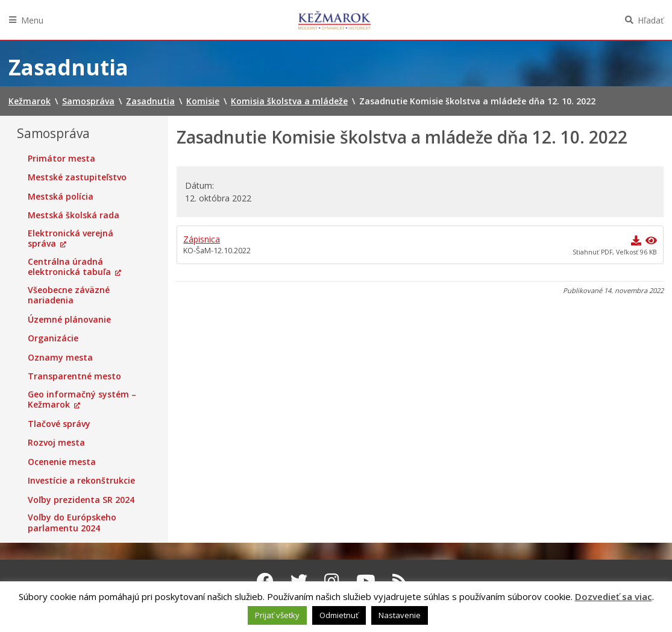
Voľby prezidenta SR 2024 (81, 500)
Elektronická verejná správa (71, 239)
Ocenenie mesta (62, 462)
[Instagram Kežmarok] (332, 581)
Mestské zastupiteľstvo (77, 177)
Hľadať (651, 20)
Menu (32, 20)
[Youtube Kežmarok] (366, 581)
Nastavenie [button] (400, 615)
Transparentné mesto (74, 376)
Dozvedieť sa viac (614, 596)
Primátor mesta (61, 159)
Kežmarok (334, 20)
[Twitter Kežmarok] (299, 581)
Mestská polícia (61, 197)
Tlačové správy (59, 424)
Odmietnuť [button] (339, 615)
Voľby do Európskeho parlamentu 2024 (72, 523)
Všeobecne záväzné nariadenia (69, 295)
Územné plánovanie (69, 320)
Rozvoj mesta (56, 443)
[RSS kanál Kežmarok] (400, 581)
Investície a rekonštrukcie (81, 481)
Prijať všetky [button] (277, 615)
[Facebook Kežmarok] (265, 581)
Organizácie (53, 338)
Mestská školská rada (74, 215)
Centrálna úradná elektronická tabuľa (69, 267)
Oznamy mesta (60, 358)
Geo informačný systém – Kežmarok (82, 400)
